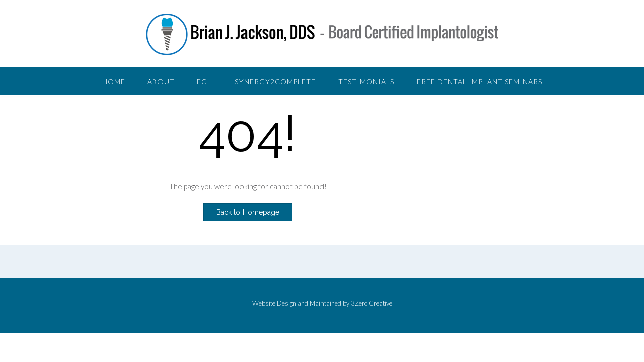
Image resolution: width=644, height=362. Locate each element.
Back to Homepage (248, 212)
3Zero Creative (372, 303)
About (161, 82)
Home (114, 82)
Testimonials (366, 82)
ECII (205, 82)
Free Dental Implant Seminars (479, 82)
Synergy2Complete (275, 82)
